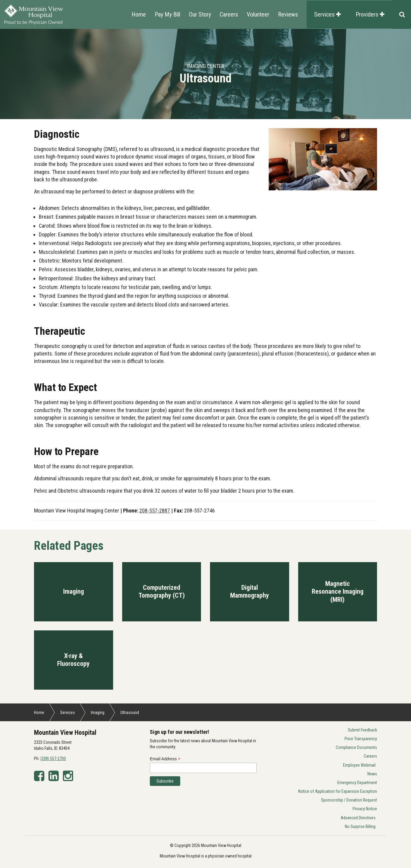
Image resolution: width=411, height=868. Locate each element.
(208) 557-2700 (53, 759)
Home (139, 14)
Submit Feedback (362, 730)
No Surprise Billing (360, 826)
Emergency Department (357, 783)
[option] (205, 74)
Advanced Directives (358, 818)
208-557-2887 (155, 511)
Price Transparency (361, 739)
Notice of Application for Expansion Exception (338, 791)
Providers (370, 14)
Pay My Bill (167, 14)
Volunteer (258, 14)
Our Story (200, 14)
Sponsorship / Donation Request (349, 800)
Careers (229, 14)
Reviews (288, 14)
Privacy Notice (365, 809)
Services (328, 14)
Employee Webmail (359, 765)
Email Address (165, 759)
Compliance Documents (356, 747)
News (372, 774)
